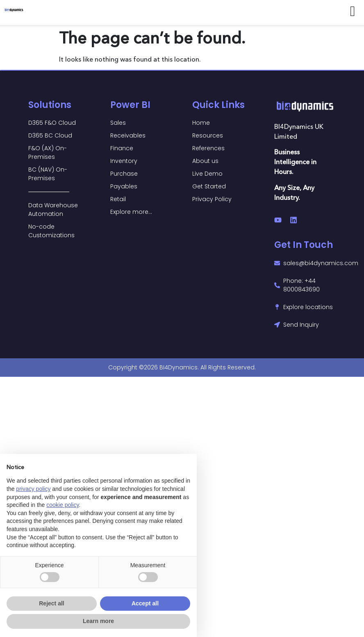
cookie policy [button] (63, 505)
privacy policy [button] (33, 489)
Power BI (130, 105)
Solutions (50, 105)
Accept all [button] (145, 603)
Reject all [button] (51, 603)
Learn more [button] (98, 621)
